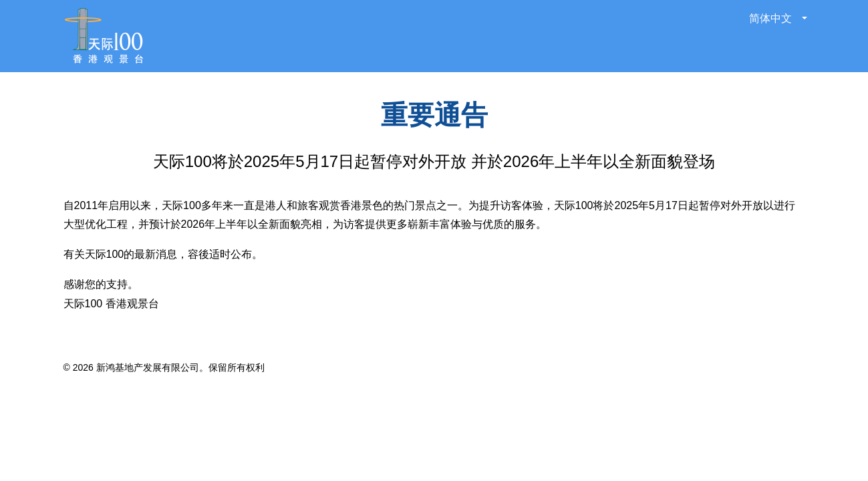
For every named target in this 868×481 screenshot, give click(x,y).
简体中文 (772, 18)
